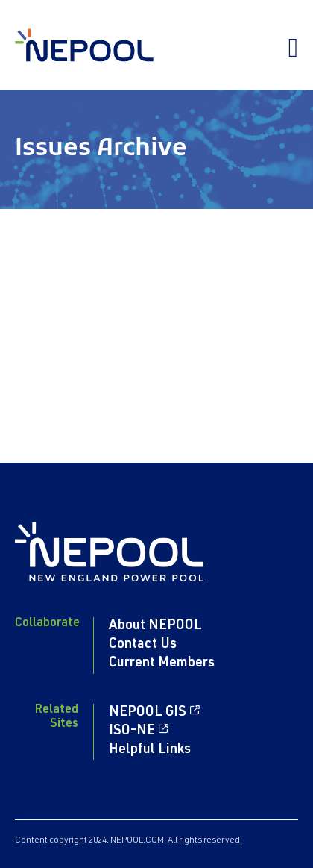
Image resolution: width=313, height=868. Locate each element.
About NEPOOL (155, 626)
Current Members (162, 664)
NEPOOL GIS (148, 713)
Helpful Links (150, 750)
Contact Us (143, 645)
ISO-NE (132, 731)
